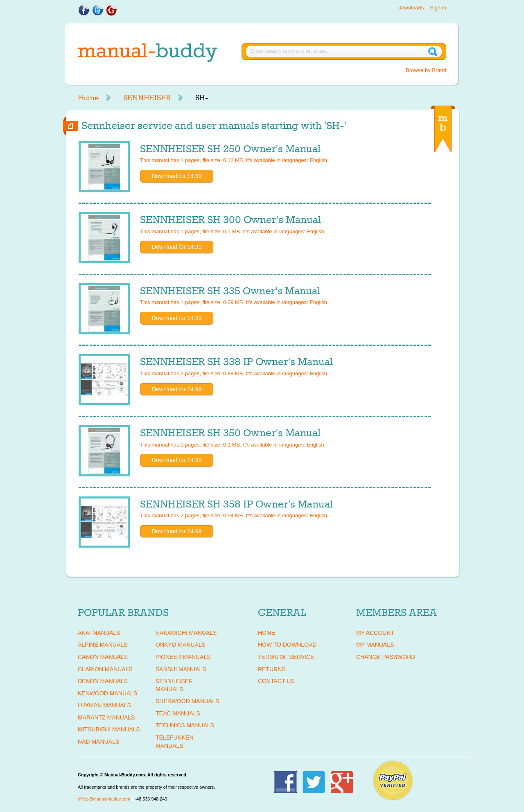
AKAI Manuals (99, 633)
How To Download (287, 645)
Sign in (438, 8)
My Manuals (375, 645)
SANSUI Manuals (181, 669)
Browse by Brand (426, 70)
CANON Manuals (103, 657)
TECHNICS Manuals (185, 725)
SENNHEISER (147, 98)
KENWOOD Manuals (107, 693)
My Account (375, 633)
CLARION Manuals (105, 669)
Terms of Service (286, 657)
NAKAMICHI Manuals (186, 633)
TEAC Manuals (178, 713)
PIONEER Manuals (183, 657)
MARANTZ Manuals (106, 717)
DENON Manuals (103, 681)
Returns (272, 669)
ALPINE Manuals (103, 645)
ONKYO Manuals (181, 645)
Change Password (386, 657)
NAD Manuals (98, 742)
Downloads (411, 8)
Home (88, 98)
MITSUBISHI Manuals (109, 729)
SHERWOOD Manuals (187, 701)
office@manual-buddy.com (104, 799)
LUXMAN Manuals (104, 705)
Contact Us (276, 681)
